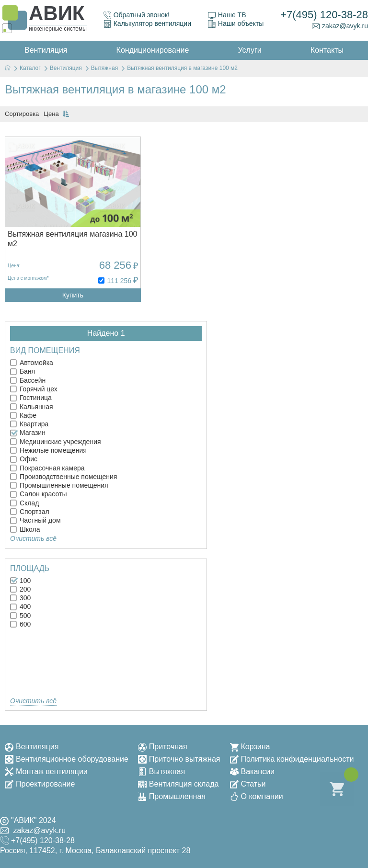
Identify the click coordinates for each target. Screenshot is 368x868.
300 (20, 598)
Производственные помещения (63, 477)
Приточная (163, 747)
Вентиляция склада (178, 784)
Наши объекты (236, 24)
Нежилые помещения (48, 450)
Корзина (250, 747)
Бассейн (28, 380)
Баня (23, 371)
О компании (257, 796)
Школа (25, 529)
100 (20, 581)
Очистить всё (33, 538)
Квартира (29, 424)
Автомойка (32, 363)
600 (20, 624)
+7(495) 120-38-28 (324, 15)
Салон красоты (38, 494)
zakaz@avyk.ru (340, 26)
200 (20, 589)
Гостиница (31, 398)
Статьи (248, 784)
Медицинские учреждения (56, 442)
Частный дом (35, 520)
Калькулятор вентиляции (147, 24)
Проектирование (40, 784)
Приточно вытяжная (179, 759)
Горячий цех (34, 389)
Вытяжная (161, 771)
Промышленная (172, 796)
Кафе (23, 415)
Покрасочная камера (47, 468)
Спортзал (30, 512)
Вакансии (253, 771)
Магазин (28, 433)
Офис (24, 459)
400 (20, 606)
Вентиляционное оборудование (67, 759)
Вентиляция (32, 747)
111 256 (119, 281)
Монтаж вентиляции (46, 771)
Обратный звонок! (137, 15)
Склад (24, 503)
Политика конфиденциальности (292, 759)
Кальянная (32, 407)
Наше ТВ (227, 15)
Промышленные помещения (59, 485)
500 (20, 616)
